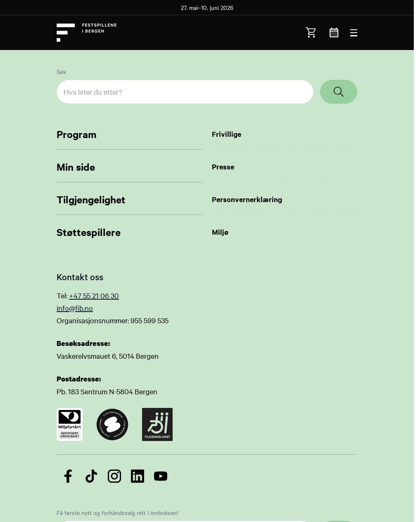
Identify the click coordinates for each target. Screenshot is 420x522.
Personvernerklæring (247, 199)
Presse (223, 167)
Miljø (220, 232)
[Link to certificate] (70, 424)
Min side (76, 167)
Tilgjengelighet (91, 199)
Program (77, 134)
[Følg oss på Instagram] (114, 476)
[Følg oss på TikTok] (91, 476)
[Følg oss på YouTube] (161, 476)
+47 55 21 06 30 (94, 295)
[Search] (339, 92)
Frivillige (227, 134)
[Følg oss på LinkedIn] (138, 476)
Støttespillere (89, 232)
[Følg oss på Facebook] (68, 476)
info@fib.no (75, 308)
